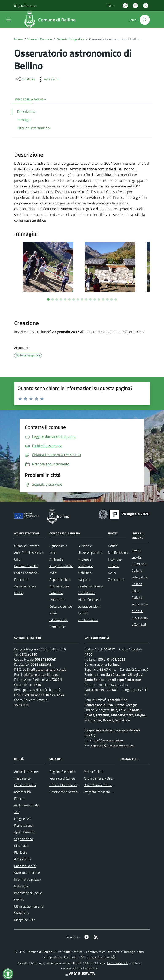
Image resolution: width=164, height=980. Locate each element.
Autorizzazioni (59, 586)
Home (18, 39)
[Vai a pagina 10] (86, 299)
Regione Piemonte (62, 772)
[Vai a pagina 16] (112, 299)
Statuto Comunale (27, 873)
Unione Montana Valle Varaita (70, 785)
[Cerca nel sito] (145, 20)
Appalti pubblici (60, 579)
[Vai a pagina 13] (99, 299)
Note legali (22, 886)
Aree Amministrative (29, 553)
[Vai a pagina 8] (78, 299)
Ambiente (56, 559)
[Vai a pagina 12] (95, 299)
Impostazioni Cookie (28, 893)
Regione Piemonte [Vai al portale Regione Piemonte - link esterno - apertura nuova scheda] (25, 6)
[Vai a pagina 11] (90, 299)
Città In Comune (98, 957)
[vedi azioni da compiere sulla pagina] (48, 79)
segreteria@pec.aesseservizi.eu (113, 745)
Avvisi (112, 573)
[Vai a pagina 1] (48, 299)
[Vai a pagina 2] (52, 299)
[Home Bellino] (51, 20)
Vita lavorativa (88, 620)
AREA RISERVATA (79, 973)
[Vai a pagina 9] (82, 299)
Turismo (83, 613)
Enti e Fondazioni (26, 573)
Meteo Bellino (93, 772)
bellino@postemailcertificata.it (44, 669)
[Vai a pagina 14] (103, 299)
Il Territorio (139, 564)
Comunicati (116, 579)
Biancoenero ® (117, 963)
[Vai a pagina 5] (65, 299)
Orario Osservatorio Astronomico (106, 785)
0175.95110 (28, 654)
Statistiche (22, 913)
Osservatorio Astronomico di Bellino (74, 792)
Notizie (113, 546)
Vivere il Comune (40, 39)
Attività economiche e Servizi (140, 604)
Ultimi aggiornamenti (29, 906)
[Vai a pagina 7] (74, 299)
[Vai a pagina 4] (61, 299)
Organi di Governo (27, 546)
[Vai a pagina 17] (116, 299)
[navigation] (8, 19)
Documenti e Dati (26, 566)
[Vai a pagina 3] (57, 299)
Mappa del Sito (25, 920)
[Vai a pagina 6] (69, 299)
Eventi (136, 550)
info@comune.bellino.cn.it (42, 674)
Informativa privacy (28, 879)
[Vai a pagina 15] (107, 299)
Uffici (18, 559)
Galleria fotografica (71, 39)
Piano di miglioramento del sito (27, 805)
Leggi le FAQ (23, 819)
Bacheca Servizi (25, 866)
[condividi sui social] (25, 79)
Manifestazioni (118, 553)
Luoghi (136, 557)
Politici (19, 593)
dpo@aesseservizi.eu (108, 740)
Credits (19, 900)
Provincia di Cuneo (62, 778)
